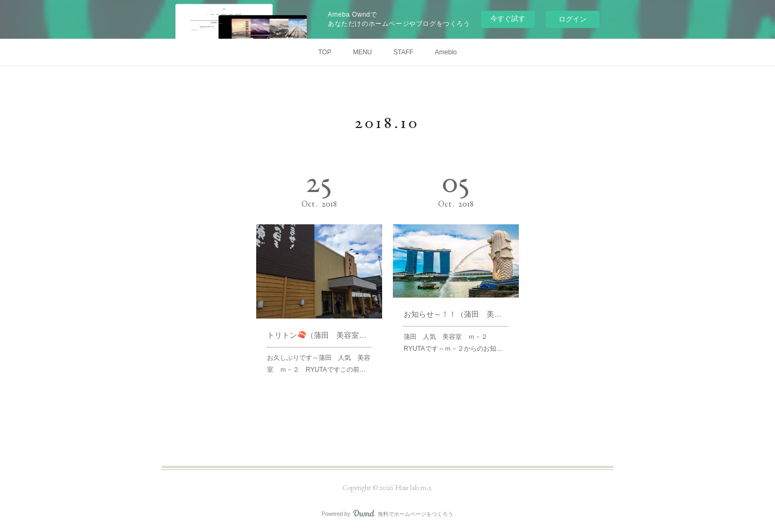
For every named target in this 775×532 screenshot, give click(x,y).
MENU (362, 52)
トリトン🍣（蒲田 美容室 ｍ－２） (319, 334)
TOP (325, 52)
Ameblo (446, 52)
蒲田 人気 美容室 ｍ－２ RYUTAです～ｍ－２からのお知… (453, 342)
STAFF (403, 52)
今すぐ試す (508, 19)
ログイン (573, 19)
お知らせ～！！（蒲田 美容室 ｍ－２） (456, 314)
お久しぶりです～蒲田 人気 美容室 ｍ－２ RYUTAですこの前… (319, 362)
